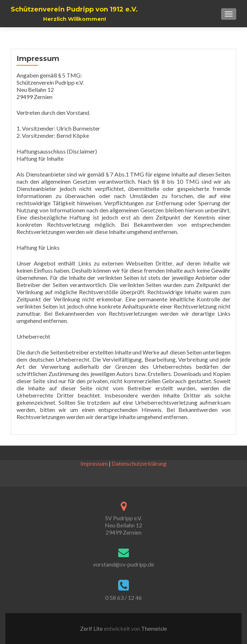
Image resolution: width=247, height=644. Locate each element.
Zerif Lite (92, 628)
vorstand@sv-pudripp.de (124, 564)
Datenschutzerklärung (139, 463)
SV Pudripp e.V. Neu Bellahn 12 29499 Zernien (124, 525)
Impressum (94, 463)
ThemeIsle (154, 628)
